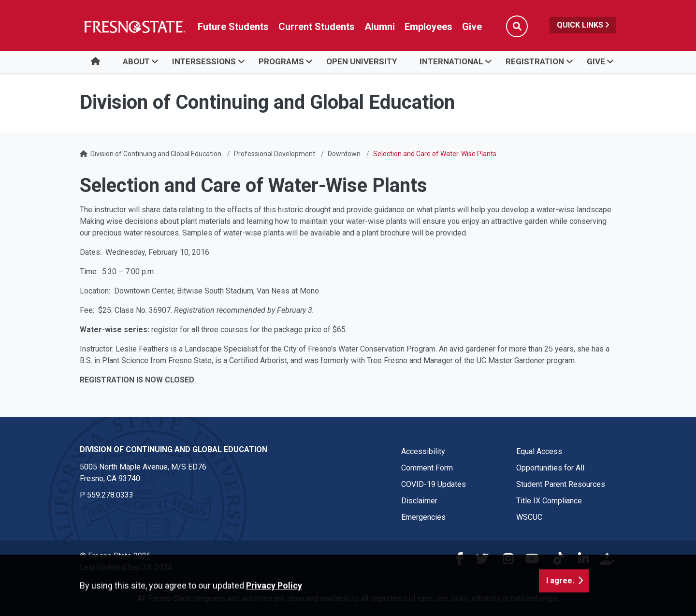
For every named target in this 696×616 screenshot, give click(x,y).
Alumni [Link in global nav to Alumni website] (380, 27)
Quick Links (583, 25)
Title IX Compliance (549, 501)
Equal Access (539, 451)
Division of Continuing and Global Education (156, 154)
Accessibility (423, 451)
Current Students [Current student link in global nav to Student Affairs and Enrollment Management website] (317, 27)
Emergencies (423, 517)
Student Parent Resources (561, 484)
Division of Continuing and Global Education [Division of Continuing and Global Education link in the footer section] (174, 449)
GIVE (596, 61)
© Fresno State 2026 (115, 556)
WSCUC (529, 517)
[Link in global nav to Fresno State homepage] (134, 27)
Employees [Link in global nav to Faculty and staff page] (428, 27)
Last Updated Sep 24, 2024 (126, 567)
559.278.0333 (110, 495)
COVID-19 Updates (434, 484)
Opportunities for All (550, 468)
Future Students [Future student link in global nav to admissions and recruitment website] (233, 27)
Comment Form (427, 468)
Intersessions (204, 61)
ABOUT (136, 61)
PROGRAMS (281, 61)
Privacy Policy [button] (274, 609)
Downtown (344, 154)
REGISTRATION (535, 61)
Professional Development (275, 154)
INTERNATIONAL (451, 61)
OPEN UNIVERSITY (362, 61)
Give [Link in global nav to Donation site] (472, 27)
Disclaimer (419, 501)
